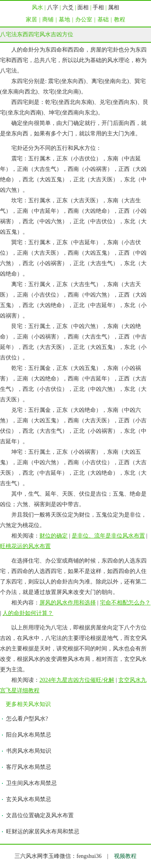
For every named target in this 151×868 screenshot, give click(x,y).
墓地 (64, 20)
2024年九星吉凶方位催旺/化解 (77, 680)
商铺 (48, 20)
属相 (114, 7)
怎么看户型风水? (27, 719)
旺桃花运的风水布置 (25, 546)
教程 (120, 20)
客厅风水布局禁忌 (29, 767)
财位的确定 (54, 536)
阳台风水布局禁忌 (29, 735)
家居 (31, 20)
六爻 (68, 7)
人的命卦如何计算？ (28, 613)
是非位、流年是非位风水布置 (108, 536)
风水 (37, 7)
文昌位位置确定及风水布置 (40, 815)
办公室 (84, 20)
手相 (98, 7)
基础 (103, 20)
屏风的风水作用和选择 (68, 603)
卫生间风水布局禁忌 (31, 783)
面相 (83, 7)
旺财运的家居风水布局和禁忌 (43, 832)
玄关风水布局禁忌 (29, 799)
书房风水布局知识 (29, 751)
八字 (53, 7)
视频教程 (125, 856)
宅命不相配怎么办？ (125, 603)
